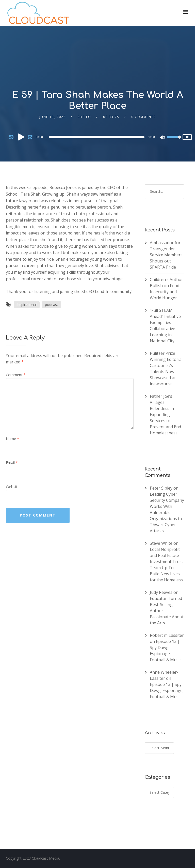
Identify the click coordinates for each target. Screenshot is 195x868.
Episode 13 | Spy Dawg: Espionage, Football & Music (167, 690)
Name (12, 439)
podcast (52, 305)
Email (12, 462)
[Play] (21, 137)
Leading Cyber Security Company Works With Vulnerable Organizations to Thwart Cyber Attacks (167, 512)
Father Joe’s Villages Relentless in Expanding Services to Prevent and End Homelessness (165, 415)
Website (13, 487)
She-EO (84, 117)
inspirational (27, 305)
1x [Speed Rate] (187, 137)
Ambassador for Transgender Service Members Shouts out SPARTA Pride (166, 255)
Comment (16, 375)
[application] (97, 137)
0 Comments (143, 117)
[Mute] (163, 138)
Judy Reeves (161, 592)
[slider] (97, 137)
